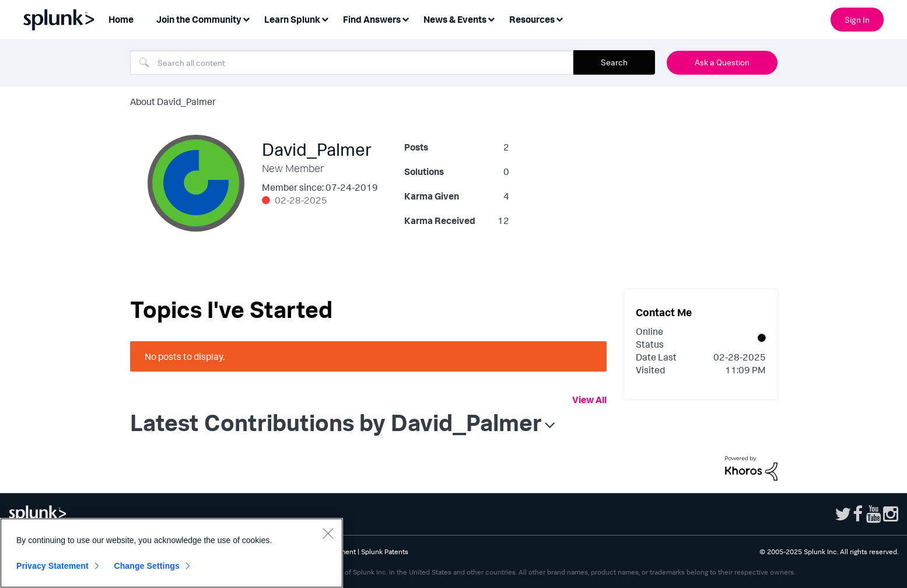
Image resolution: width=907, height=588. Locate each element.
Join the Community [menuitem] (199, 19)
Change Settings (147, 566)
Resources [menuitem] (532, 19)
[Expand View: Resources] (559, 18)
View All (589, 400)
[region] (171, 553)
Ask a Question (722, 62)
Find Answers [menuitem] (372, 19)
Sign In (857, 20)
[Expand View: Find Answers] (405, 18)
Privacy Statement (52, 566)
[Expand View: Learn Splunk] (325, 18)
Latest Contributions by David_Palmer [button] (336, 422)
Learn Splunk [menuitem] (292, 19)
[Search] (352, 62)
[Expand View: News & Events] (491, 18)
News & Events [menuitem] (455, 19)
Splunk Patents (385, 552)
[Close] (328, 533)
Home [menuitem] (121, 19)
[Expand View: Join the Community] (246, 18)
